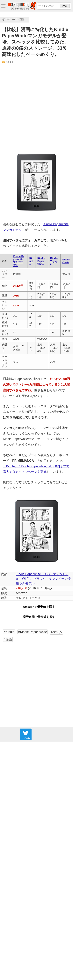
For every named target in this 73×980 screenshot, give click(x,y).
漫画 (9, 639)
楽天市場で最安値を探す (39, 617)
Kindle (9, 62)
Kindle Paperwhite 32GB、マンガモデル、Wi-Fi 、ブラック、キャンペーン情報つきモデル (43, 579)
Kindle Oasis (66, 261)
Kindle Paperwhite (41, 261)
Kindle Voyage (54, 261)
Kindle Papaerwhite (33, 632)
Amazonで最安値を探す (39, 607)
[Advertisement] (36, 107)
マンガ (57, 632)
